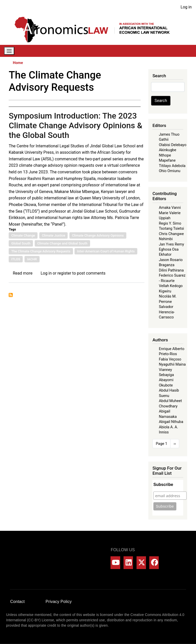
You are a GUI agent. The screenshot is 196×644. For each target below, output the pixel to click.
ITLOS (16, 259)
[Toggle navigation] (9, 51)
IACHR (32, 259)
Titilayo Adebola (172, 166)
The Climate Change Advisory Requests (41, 251)
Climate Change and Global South (62, 243)
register (64, 273)
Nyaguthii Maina (172, 364)
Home (18, 63)
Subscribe (163, 485)
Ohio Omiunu (169, 171)
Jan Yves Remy (171, 244)
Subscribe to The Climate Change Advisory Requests (11, 295)
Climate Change (23, 235)
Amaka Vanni (170, 208)
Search (161, 101)
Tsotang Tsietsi (171, 228)
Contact (17, 602)
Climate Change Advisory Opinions (98, 235)
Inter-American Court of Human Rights (106, 251)
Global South (21, 243)
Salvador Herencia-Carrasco (167, 312)
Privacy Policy (59, 602)
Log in (186, 7)
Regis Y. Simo (170, 223)
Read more (23, 273)
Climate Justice (53, 235)
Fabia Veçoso (170, 359)
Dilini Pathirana (171, 270)
